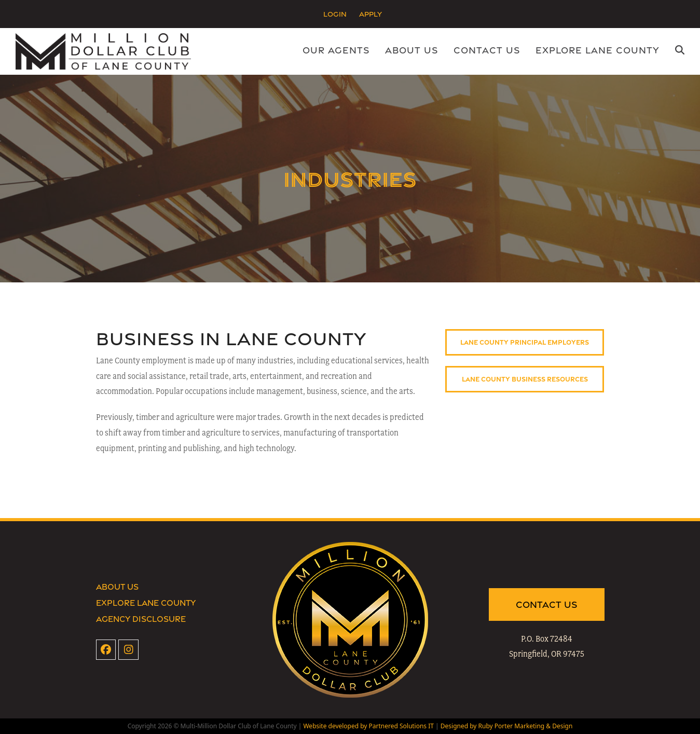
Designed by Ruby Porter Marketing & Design (507, 726)
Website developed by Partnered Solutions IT (368, 726)
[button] (680, 51)
